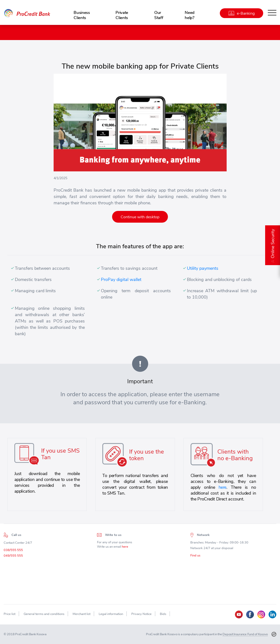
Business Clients (82, 15)
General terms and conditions (44, 614)
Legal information (111, 614)
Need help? (190, 15)
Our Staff (159, 15)
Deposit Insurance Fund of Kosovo (245, 634)
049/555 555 (13, 557)
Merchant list (82, 614)
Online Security (273, 244)
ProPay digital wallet (121, 279)
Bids (163, 614)
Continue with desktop (140, 217)
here (223, 487)
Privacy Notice (141, 614)
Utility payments (203, 268)
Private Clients (122, 15)
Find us (195, 557)
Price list (10, 614)
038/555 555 (13, 552)
